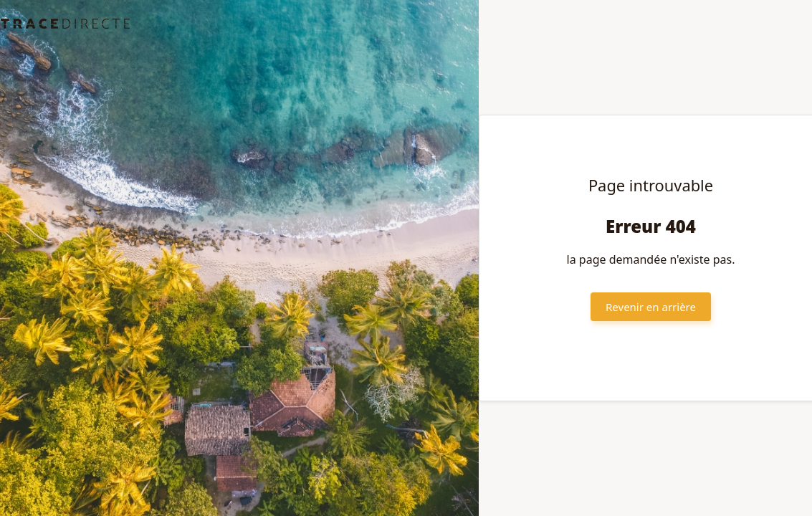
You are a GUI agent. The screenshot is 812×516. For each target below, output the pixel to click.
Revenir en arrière (651, 307)
